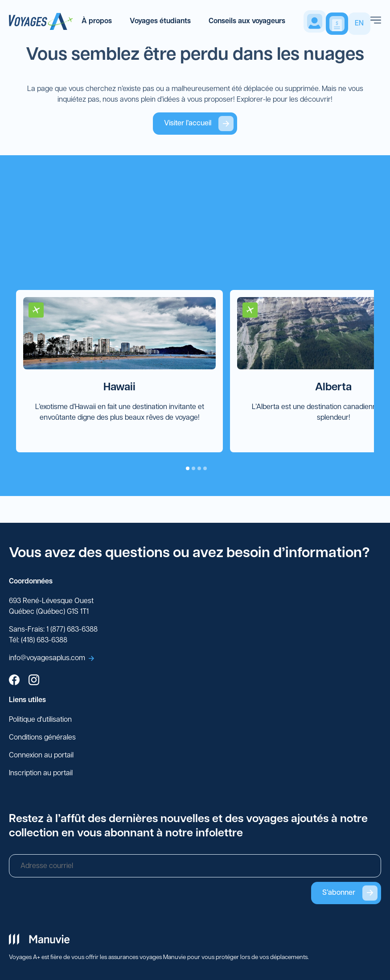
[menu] (376, 21)
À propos (97, 21)
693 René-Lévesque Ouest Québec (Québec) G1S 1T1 (51, 607)
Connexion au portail (41, 756)
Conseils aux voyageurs (247, 21)
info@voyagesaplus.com (51, 658)
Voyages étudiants (160, 21)
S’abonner (350, 893)
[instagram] (34, 681)
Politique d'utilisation (40, 720)
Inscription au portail (41, 773)
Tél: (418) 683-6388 (38, 641)
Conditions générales (42, 738)
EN (359, 24)
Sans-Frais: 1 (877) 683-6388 (53, 630)
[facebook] (14, 681)
